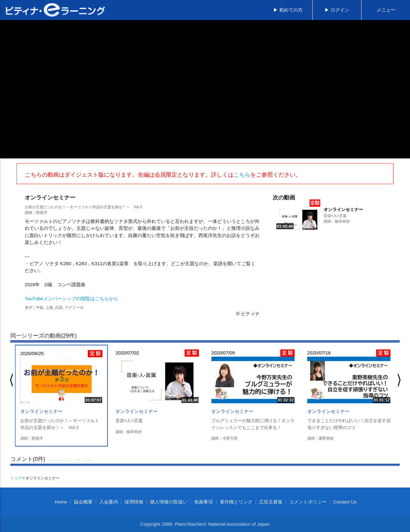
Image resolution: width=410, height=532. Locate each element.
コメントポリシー (308, 502)
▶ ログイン (337, 10)
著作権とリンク (236, 502)
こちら (242, 175)
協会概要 (83, 502)
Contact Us (345, 502)
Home (61, 502)
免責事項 (203, 502)
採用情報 (134, 502)
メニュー (386, 10)
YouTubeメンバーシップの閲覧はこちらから (72, 299)
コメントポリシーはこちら (69, 460)
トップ (16, 478)
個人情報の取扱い (169, 502)
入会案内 (109, 502)
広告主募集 (271, 502)
